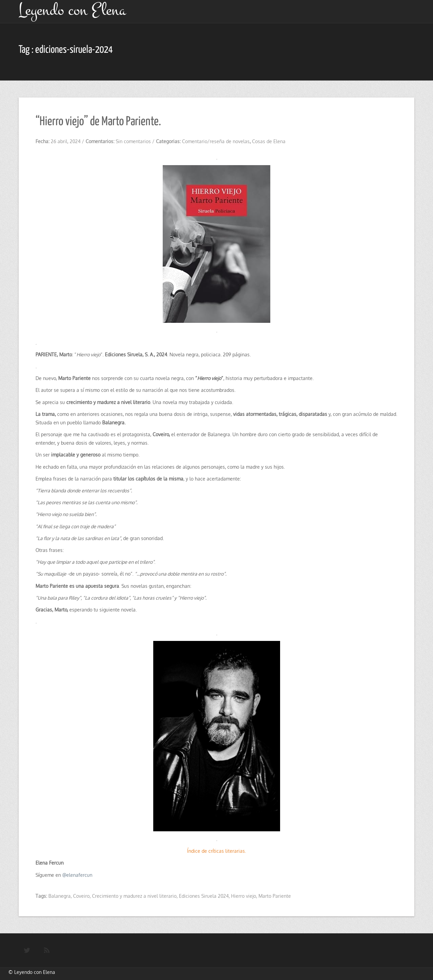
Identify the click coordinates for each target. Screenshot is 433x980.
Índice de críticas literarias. (216, 851)
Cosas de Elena (269, 141)
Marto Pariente (275, 896)
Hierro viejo (244, 896)
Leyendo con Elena (35, 972)
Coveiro (81, 896)
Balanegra (60, 896)
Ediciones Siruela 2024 (204, 896)
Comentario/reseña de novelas (216, 141)
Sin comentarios (133, 141)
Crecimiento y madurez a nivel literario (134, 896)
